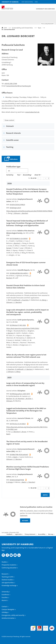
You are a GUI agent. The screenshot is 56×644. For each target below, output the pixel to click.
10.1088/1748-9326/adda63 (19, 455)
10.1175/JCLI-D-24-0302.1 (18, 424)
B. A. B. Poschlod (18, 399)
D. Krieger (10, 482)
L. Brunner (28, 399)
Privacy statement (30, 534)
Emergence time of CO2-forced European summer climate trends (26, 264)
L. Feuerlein (25, 300)
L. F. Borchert (17, 302)
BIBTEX (45, 495)
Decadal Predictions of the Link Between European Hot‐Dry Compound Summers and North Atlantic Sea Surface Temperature (27, 191)
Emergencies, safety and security (13, 615)
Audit (38, 627)
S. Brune (23, 432)
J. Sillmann (16, 213)
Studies (4, 562)
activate (25, 520)
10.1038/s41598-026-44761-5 (19, 273)
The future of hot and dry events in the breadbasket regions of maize (27, 443)
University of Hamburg (10, 2)
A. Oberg (43, 300)
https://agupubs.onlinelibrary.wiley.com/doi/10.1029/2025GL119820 (29, 211)
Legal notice (18, 534)
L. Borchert (24, 213)
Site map (51, 534)
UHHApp (5, 612)
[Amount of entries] (37, 175)
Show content (9, 120)
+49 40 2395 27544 (11, 84)
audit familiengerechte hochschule (33, 628)
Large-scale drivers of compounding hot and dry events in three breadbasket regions (25, 384)
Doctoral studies (7, 580)
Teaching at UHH (7, 577)
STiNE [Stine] (36, 2)
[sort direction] (27, 175)
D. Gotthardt (16, 300)
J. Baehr (15, 457)
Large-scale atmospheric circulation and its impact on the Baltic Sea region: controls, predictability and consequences (28, 312)
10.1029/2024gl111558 (17, 480)
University (5, 592)
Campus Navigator (8, 609)
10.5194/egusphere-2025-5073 (20, 394)
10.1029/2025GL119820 (17, 205)
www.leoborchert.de (32, 112)
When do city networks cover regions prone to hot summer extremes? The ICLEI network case (26, 356)
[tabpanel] (28, 330)
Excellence (5, 595)
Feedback (9, 534)
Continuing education (9, 568)
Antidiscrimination (8, 618)
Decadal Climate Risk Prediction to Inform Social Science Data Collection (26, 287)
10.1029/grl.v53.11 (15, 208)
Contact (4, 607)
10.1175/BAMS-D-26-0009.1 (19, 239)
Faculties (5, 597)
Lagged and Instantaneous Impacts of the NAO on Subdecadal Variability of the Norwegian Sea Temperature (26, 411)
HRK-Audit (45, 627)
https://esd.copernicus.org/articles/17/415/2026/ (23, 328)
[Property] (18, 175)
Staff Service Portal (27, 2)
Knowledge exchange (9, 585)
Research (5, 574)
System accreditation (52, 627)
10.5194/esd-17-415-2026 (18, 325)
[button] (49, 2)
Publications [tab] (10, 158)
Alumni (4, 600)
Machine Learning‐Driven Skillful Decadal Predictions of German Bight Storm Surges (28, 468)
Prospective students (9, 565)
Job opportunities (8, 583)
